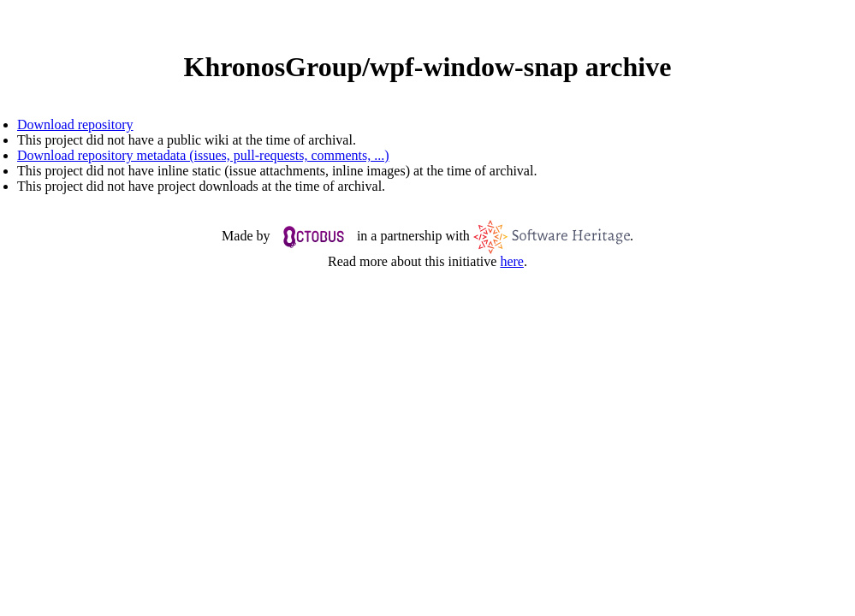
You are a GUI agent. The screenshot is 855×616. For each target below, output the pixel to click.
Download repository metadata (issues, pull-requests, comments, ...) (203, 155)
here (512, 261)
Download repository (75, 124)
